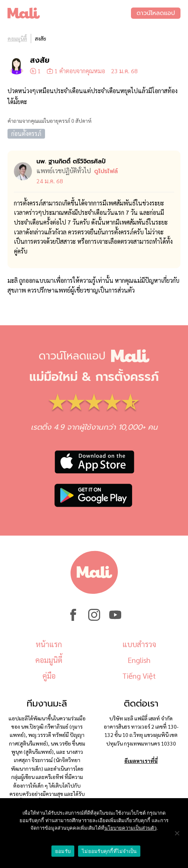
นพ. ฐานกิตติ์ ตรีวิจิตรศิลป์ (71, 162)
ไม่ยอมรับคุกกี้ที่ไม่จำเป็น (109, 851)
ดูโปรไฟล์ (106, 171)
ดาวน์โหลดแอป (156, 13)
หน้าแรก (49, 644)
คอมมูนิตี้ (17, 38)
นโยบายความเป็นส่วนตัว (130, 828)
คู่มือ (49, 676)
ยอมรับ (63, 851)
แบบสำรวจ (139, 644)
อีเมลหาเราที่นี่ (141, 761)
